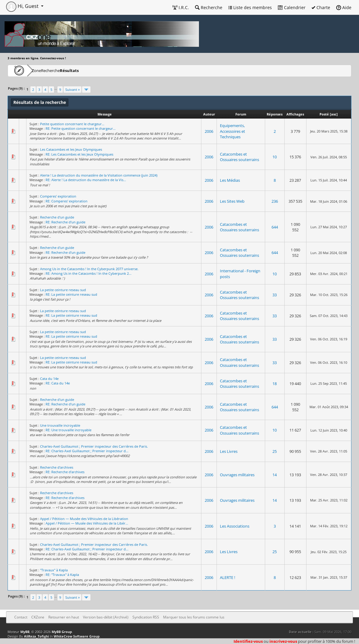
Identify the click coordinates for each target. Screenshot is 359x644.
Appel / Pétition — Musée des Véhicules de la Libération (84, 519)
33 (275, 295)
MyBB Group (62, 632)
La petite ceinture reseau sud (63, 290)
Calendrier (292, 7)
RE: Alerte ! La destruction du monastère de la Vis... (86, 180)
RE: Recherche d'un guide (65, 222)
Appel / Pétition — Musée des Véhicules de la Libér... (87, 523)
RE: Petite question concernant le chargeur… (81, 128)
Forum (241, 114)
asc (334, 114)
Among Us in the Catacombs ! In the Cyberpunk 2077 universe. (89, 269)
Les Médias (230, 180)
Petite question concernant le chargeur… (72, 124)
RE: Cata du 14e (58, 383)
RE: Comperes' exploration (67, 201)
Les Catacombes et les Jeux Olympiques (71, 149)
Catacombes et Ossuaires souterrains (239, 157)
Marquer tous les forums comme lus (194, 617)
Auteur (209, 114)
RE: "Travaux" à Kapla (62, 575)
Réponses (275, 114)
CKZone (43, 70)
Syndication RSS (146, 617)
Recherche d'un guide (57, 217)
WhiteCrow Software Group (77, 636)
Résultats (99, 70)
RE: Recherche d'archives (65, 472)
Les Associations (235, 526)
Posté (324, 114)
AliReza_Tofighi (36, 636)
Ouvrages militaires (237, 475)
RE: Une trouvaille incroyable (68, 430)
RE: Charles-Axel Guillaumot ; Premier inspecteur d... (87, 451)
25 (275, 451)
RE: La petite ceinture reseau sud (71, 294)
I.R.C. (181, 7)
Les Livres (229, 451)
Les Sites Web (232, 201)
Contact (21, 617)
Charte (321, 7)
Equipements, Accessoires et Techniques (232, 131)
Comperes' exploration (58, 196)
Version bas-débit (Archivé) (106, 617)
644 (275, 227)
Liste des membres (250, 7)
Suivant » (72, 90)
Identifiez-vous (248, 641)
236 (275, 201)
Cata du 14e (49, 379)
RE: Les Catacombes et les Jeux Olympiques (79, 154)
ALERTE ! (227, 577)
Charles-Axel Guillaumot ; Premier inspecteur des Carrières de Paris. (94, 446)
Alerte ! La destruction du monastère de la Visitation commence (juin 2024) (99, 175)
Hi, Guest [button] (23, 6)
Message (105, 114)
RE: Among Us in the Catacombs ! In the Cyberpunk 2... (89, 273)
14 (275, 475)
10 (275, 157)
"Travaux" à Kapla (54, 570)
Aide (344, 7)
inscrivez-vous (283, 641)
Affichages (295, 114)
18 (275, 384)
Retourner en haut (64, 617)
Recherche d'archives (57, 467)
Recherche (209, 7)
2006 (209, 131)
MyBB (25, 632)
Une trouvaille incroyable (60, 425)
